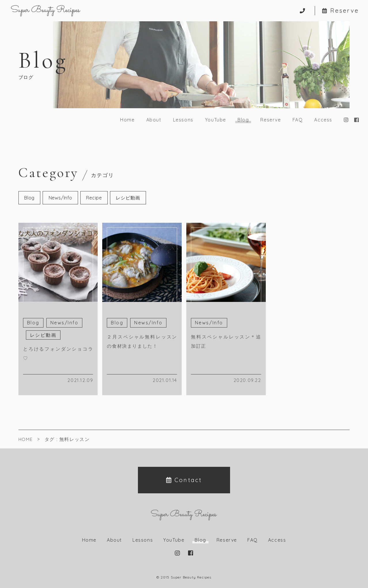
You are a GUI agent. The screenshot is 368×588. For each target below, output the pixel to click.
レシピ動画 (128, 198)
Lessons (183, 120)
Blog (29, 198)
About (154, 120)
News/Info (60, 198)
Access (323, 120)
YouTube (216, 120)
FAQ (298, 120)
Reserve (341, 11)
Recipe (94, 198)
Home (127, 120)
